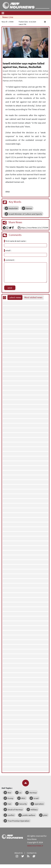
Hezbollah (13, 208)
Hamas (29, 208)
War (9, 793)
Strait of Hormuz (15, 810)
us (20, 793)
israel (36, 798)
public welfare (29, 815)
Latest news (15, 297)
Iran (9, 804)
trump (10, 798)
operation (39, 804)
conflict (11, 815)
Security (23, 804)
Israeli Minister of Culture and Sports (25, 214)
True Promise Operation (19, 821)
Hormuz (33, 793)
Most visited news (33, 297)
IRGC (23, 798)
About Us (19, 853)
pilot (45, 815)
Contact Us (32, 853)
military (34, 810)
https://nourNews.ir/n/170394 (34, 228)
